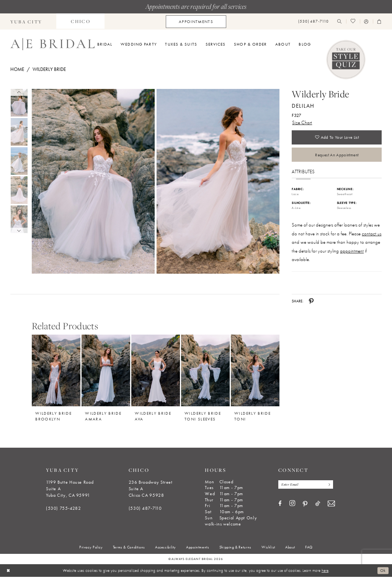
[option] (56, 377)
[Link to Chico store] (80, 21)
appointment (352, 252)
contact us (372, 235)
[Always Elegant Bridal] (52, 44)
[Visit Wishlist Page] (353, 22)
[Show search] (340, 22)
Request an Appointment (337, 156)
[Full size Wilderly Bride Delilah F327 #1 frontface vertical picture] (218, 181)
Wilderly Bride (49, 69)
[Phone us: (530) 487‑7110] (314, 22)
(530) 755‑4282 (64, 509)
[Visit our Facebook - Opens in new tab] (280, 505)
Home (17, 69)
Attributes (303, 173)
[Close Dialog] (8, 571)
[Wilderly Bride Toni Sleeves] (205, 372)
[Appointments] (196, 22)
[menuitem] (80, 21)
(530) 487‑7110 (145, 509)
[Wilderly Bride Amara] (106, 372)
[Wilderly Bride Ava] (156, 372)
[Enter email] (307, 486)
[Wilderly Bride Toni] (255, 372)
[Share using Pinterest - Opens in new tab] (311, 302)
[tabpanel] (92, 181)
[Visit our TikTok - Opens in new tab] (318, 505)
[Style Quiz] (346, 60)
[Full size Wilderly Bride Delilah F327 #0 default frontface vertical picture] (93, 181)
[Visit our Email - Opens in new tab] (331, 505)
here (325, 571)
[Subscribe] (330, 486)
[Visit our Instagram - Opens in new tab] (292, 505)
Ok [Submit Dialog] (383, 571)
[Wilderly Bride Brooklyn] (56, 372)
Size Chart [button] (302, 122)
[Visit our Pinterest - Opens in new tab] (305, 505)
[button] (366, 22)
